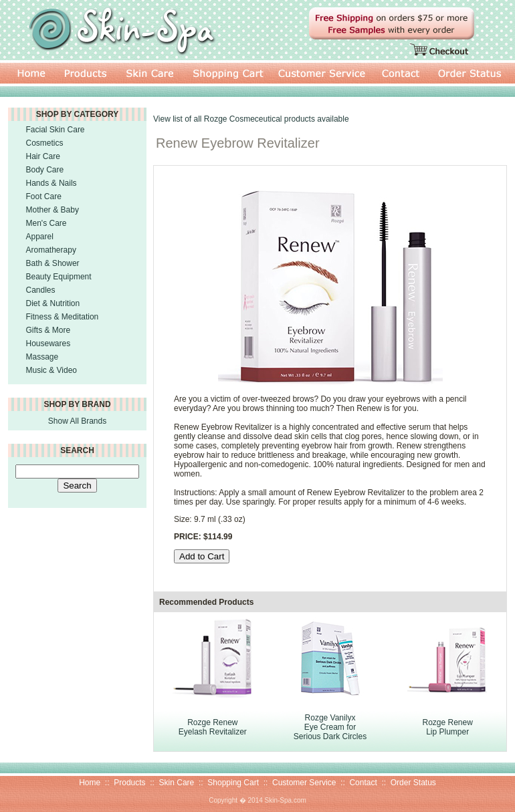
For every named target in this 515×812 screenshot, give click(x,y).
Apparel (40, 237)
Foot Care (44, 196)
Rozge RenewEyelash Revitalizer (213, 727)
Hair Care (43, 156)
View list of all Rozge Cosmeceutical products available (251, 119)
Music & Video (51, 370)
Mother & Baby (53, 210)
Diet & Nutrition (53, 303)
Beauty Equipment (59, 277)
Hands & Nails (51, 183)
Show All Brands (77, 421)
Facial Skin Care (56, 130)
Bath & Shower (53, 263)
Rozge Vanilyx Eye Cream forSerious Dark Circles (330, 727)
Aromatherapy (51, 250)
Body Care (45, 170)
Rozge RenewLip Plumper (447, 727)
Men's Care (46, 223)
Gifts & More (48, 330)
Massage (42, 357)
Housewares (48, 344)
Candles (41, 290)
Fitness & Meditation (63, 317)
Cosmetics (45, 143)
